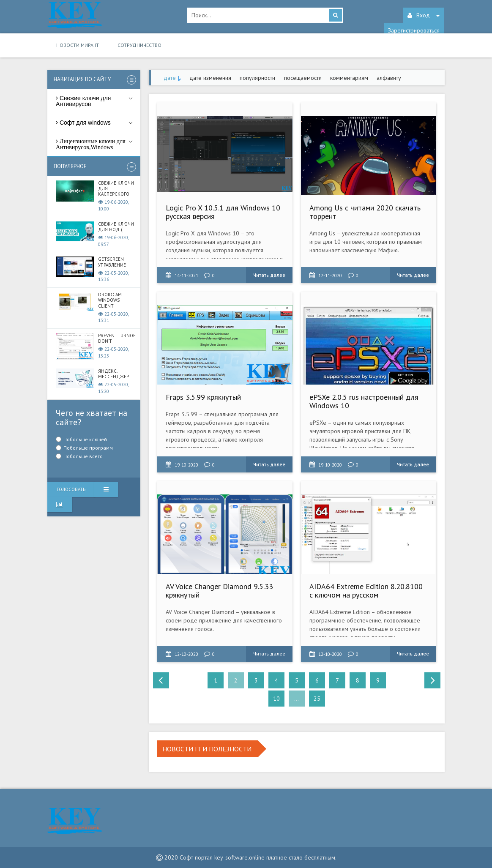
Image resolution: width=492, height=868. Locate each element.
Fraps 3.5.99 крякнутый (203, 397)
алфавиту (389, 78)
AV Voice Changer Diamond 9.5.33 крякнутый (219, 591)
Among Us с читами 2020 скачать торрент (365, 212)
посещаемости (303, 78)
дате (170, 78)
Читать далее (269, 275)
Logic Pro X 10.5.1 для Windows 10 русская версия (223, 212)
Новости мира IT (78, 45)
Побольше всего (83, 456)
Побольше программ (88, 448)
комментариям (349, 78)
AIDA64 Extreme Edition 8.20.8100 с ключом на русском (366, 591)
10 (276, 699)
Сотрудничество (139, 45)
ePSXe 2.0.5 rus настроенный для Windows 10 (364, 401)
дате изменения (210, 78)
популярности (257, 78)
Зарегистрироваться (414, 30)
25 (317, 699)
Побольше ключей (85, 439)
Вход (424, 15)
